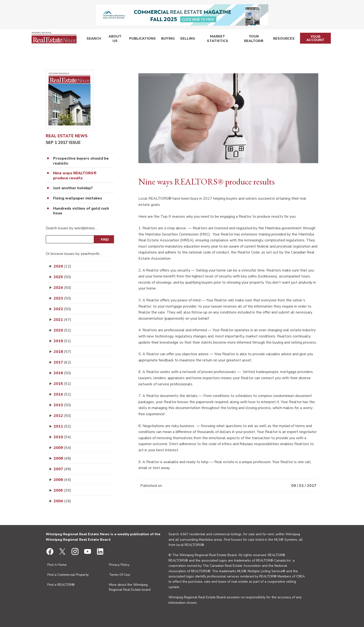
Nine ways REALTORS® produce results (75, 176)
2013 (62, 405)
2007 (62, 469)
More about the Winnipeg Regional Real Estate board (130, 587)
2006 (62, 480)
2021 (62, 320)
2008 (62, 458)
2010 (62, 437)
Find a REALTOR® (61, 585)
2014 (62, 394)
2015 (62, 384)
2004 (62, 501)
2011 (62, 426)
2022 (62, 309)
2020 (62, 330)
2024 (62, 288)
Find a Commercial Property (68, 575)
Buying (166, 39)
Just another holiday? (73, 188)
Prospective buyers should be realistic (81, 161)
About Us (114, 39)
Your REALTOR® (253, 39)
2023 (62, 298)
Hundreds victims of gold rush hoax (81, 211)
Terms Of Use (120, 575)
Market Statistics (215, 39)
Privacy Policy (119, 565)
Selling (184, 39)
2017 (62, 362)
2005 (62, 490)
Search (93, 39)
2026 (62, 266)
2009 (62, 448)
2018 (62, 352)
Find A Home (57, 565)
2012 (62, 416)
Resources (283, 39)
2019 (62, 341)
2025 (62, 277)
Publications (141, 39)
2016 (62, 373)
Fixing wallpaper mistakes (78, 198)
